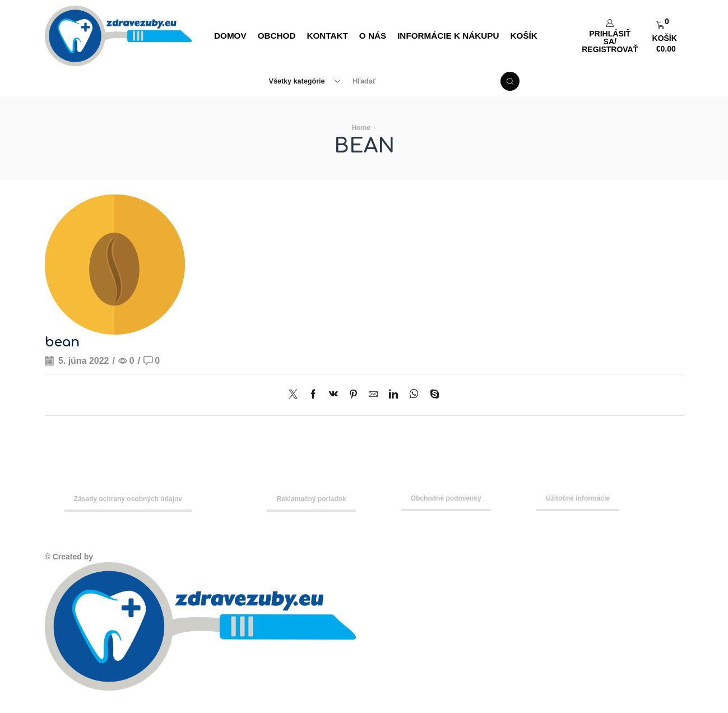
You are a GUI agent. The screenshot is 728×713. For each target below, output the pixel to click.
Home (361, 128)
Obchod (277, 36)
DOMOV (230, 36)
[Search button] (510, 81)
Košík (523, 36)
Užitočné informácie (578, 498)
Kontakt (327, 36)
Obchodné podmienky (446, 498)
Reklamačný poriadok (311, 499)
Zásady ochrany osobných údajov (128, 499)
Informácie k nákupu (448, 36)
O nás (373, 36)
